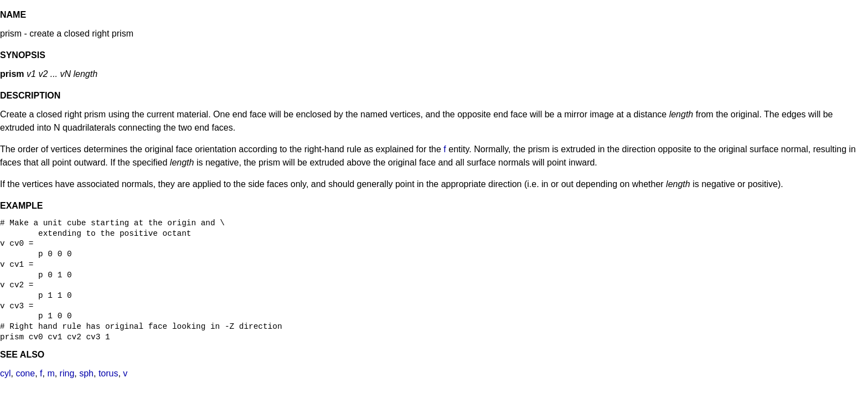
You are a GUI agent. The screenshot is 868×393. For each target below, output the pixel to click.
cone (25, 373)
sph (86, 373)
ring (67, 373)
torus (108, 373)
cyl (6, 373)
